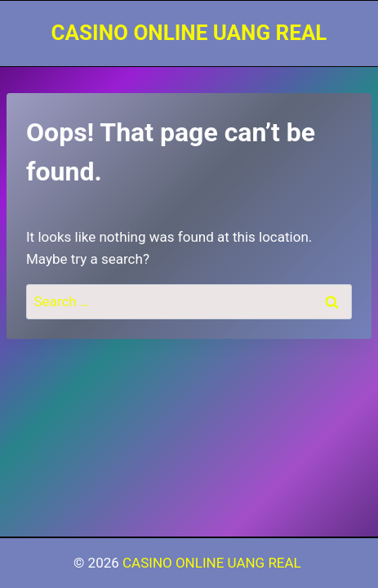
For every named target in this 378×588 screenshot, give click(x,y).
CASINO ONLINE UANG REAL (213, 563)
